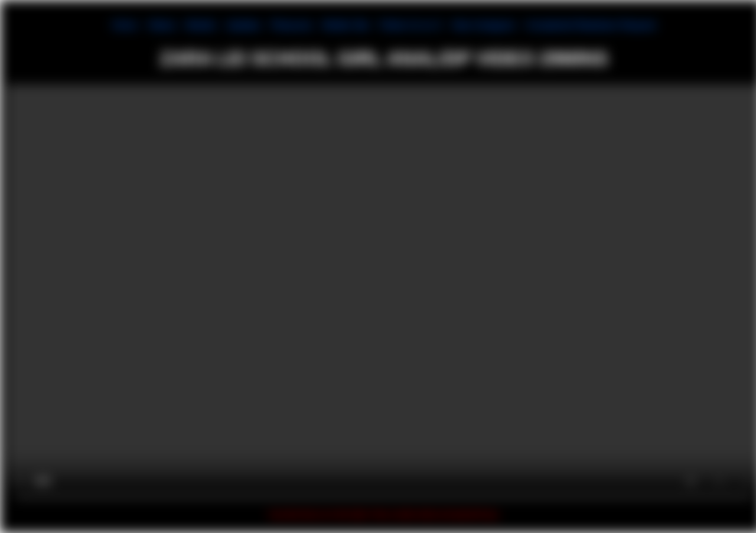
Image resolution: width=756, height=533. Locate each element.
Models (201, 25)
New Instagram (484, 25)
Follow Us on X (410, 25)
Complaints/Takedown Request (591, 25)
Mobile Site (346, 25)
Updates (243, 25)
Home (125, 25)
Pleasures (291, 25)
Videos (162, 25)
